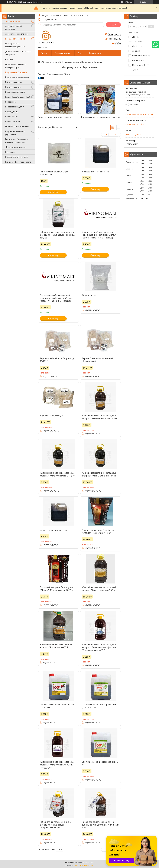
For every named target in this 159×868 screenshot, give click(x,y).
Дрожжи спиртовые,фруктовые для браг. (100, 117)
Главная (45, 53)
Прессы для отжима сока (17, 157)
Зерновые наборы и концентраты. (55, 117)
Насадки (9, 59)
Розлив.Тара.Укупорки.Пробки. (19, 97)
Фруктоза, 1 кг (89, 295)
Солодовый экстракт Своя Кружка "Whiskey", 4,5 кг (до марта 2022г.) (56, 589)
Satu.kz (92, 862)
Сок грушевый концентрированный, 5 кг (100, 763)
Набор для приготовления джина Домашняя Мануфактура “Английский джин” (100, 825)
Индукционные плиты (15, 92)
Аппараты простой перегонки (14, 27)
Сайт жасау (28, 2)
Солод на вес (11, 117)
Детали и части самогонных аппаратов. (18, 53)
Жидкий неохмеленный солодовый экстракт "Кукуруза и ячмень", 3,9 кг (57, 474)
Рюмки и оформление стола (18, 162)
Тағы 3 (134, 70)
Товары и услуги (13, 21)
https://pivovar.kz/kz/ (135, 124)
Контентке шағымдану (84, 865)
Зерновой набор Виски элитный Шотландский (97, 360)
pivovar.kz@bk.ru (133, 134)
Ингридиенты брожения (16, 72)
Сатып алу (53, 192)
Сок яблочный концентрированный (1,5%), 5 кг (57, 706)
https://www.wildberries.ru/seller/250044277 (140, 114)
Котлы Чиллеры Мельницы (17, 126)
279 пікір (129, 2)
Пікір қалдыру (115, 39)
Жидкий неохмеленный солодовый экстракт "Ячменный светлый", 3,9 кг (99, 417)
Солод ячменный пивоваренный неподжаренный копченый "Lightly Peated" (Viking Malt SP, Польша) (99, 235)
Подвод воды (12, 112)
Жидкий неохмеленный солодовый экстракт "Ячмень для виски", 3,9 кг (99, 474)
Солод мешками (13, 121)
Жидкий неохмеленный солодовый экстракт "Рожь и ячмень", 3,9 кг (57, 646)
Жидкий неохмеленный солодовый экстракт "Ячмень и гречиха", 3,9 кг (99, 589)
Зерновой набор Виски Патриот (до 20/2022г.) (57, 360)
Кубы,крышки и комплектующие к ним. (16, 45)
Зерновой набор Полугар (52, 416)
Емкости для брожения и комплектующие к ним (17, 141)
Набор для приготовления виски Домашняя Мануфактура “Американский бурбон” (56, 825)
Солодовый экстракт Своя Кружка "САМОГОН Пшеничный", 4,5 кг (99, 531)
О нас (80, 53)
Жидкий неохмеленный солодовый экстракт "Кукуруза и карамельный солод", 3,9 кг (57, 765)
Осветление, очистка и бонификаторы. (15, 66)
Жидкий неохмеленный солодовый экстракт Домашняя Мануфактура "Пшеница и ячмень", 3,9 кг (99, 647)
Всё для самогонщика (15, 39)
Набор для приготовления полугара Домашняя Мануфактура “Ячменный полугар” (58, 235)
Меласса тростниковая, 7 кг (95, 172)
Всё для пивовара (14, 82)
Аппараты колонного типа (17, 34)
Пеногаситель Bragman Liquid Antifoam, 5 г (54, 173)
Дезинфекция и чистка (16, 147)
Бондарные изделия (15, 107)
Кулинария (10, 152)
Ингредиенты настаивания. (17, 77)
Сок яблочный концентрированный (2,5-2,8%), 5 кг (99, 706)
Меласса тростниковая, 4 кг (53, 530)
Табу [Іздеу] (113, 25)
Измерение (10, 102)
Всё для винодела (14, 87)
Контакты (94, 53)
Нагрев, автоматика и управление (15, 133)
